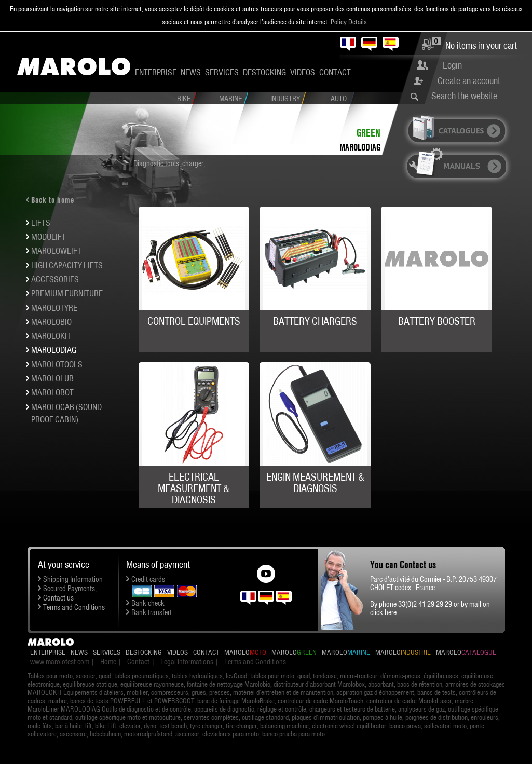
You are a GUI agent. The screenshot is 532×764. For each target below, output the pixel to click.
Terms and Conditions (74, 607)
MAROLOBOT (52, 392)
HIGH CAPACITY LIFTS (67, 265)
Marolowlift (56, 251)
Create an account (469, 81)
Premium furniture (67, 293)
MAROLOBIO (51, 322)
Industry (285, 99)
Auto (339, 99)
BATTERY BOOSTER (437, 321)
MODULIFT (49, 237)
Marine (230, 99)
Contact (335, 72)
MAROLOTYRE (54, 308)
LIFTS (41, 223)
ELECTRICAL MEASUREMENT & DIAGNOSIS (194, 488)
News (191, 72)
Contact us (58, 598)
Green (369, 133)
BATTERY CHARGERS (315, 321)
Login (452, 65)
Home (108, 662)
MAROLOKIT (51, 336)
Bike (184, 99)
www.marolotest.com (60, 662)
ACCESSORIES (55, 279)
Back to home (53, 200)
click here (383, 612)
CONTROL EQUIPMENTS (194, 321)
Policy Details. (350, 22)
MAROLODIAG (360, 147)
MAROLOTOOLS (57, 364)
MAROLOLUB (52, 378)
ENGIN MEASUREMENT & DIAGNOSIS (315, 483)
